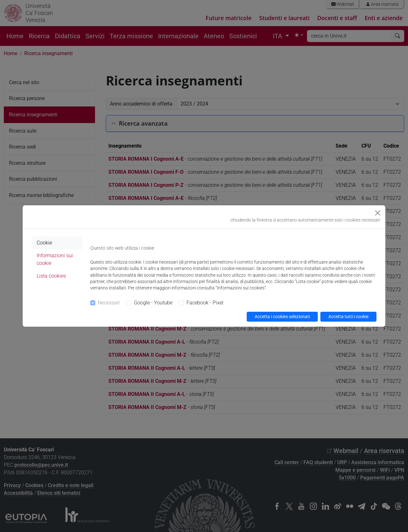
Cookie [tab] (44, 243)
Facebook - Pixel (205, 303)
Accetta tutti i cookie (348, 317)
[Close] (378, 213)
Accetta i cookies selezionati (282, 317)
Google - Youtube (153, 303)
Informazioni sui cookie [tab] (55, 259)
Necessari (109, 303)
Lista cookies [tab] (51, 276)
